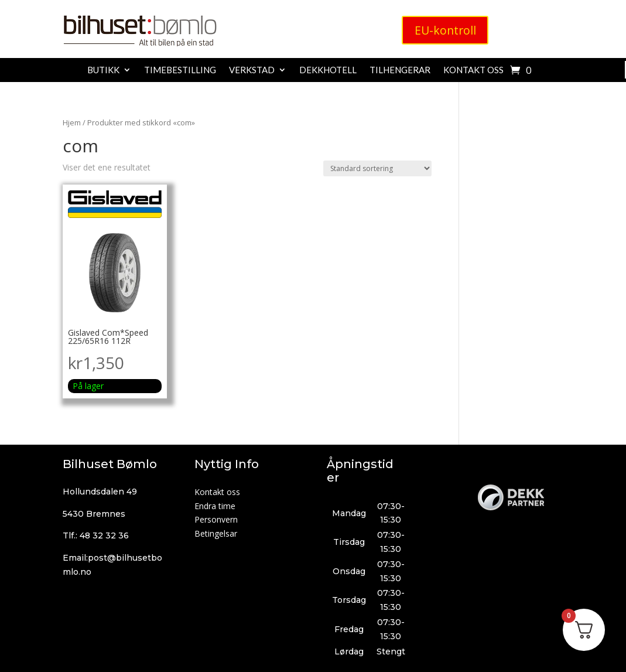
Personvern (216, 519)
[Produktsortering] (377, 168)
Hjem (72, 122)
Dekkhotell (328, 70)
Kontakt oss (473, 70)
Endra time (215, 506)
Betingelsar (216, 533)
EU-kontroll (445, 30)
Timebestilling (180, 70)
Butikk (103, 70)
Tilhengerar (400, 70)
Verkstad (252, 70)
